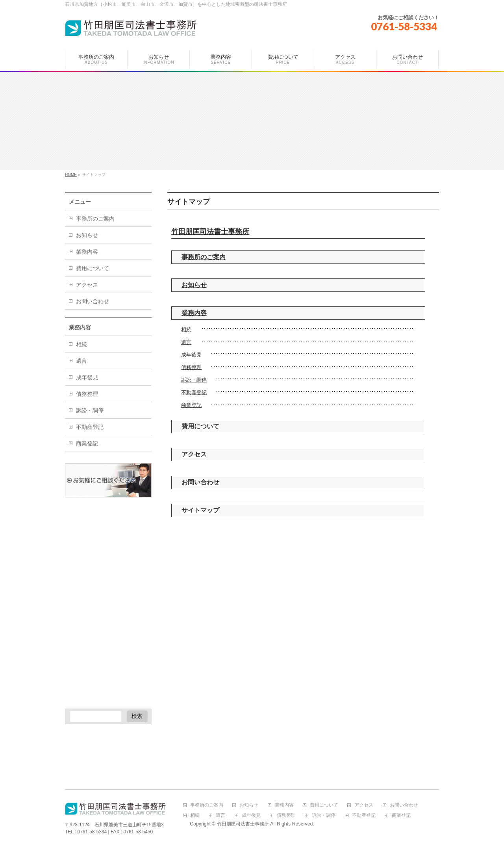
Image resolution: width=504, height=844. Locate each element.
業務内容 (194, 313)
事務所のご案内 (204, 257)
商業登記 (191, 405)
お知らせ (194, 285)
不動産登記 (194, 392)
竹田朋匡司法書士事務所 (210, 232)
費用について (200, 426)
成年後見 (191, 355)
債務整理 (191, 367)
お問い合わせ (200, 482)
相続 (186, 329)
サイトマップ (200, 510)
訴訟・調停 (194, 380)
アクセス (194, 454)
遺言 (186, 342)
